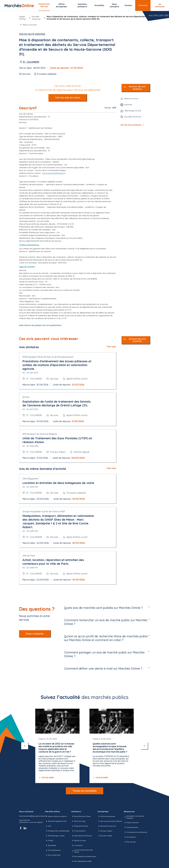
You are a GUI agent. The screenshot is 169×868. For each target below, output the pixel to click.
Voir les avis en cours (68, 98)
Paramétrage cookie (55, 836)
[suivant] (144, 746)
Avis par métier (105, 836)
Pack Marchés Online (81, 816)
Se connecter (160, 5)
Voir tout (111, 347)
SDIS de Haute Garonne (32, 34)
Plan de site (130, 842)
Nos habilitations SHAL (82, 861)
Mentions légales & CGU (56, 821)
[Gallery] (84, 746)
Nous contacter (35, 634)
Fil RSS (49, 841)
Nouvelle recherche (36, 18)
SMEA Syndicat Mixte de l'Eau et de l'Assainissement (48, 357)
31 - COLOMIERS (31, 62)
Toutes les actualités (85, 791)
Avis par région (105, 831)
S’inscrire (143, 5)
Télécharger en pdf (133, 111)
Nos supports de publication (84, 856)
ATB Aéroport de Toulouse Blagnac (40, 434)
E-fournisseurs (78, 831)
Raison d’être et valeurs (56, 816)
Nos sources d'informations (110, 821)
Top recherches (53, 855)
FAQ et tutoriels (131, 823)
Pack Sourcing (78, 821)
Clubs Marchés (131, 827)
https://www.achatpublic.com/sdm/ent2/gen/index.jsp (70, 159)
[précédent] (25, 746)
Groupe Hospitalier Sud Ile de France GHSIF (44, 511)
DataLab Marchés (80, 826)
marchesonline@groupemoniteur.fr (33, 816)
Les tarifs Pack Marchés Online (82, 851)
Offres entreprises (61, 5)
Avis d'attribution (53, 850)
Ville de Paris (29, 556)
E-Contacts (77, 845)
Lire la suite (46, 777)
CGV (48, 826)
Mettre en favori (131, 99)
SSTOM (26, 397)
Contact (128, 5)
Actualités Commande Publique (134, 817)
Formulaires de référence (135, 832)
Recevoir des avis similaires (137, 88)
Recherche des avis (107, 826)
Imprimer (128, 105)
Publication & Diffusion (82, 836)
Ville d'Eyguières (30, 479)
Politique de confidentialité (57, 831)
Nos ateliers (130, 837)
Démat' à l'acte (79, 841)
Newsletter (51, 845)
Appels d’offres (22, 18)
